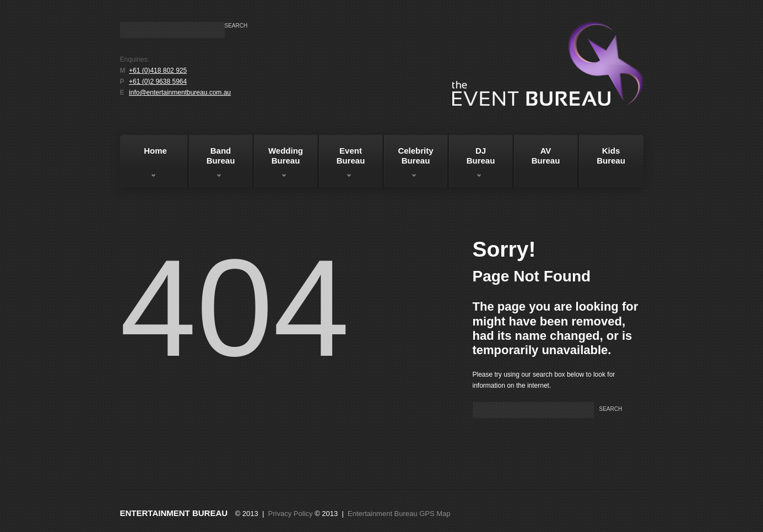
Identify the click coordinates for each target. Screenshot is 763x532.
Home (145, 165)
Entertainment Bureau (174, 513)
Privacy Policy (291, 514)
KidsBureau (611, 156)
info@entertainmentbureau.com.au (180, 93)
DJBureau (472, 165)
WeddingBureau (278, 165)
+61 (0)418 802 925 (158, 70)
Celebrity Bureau (408, 165)
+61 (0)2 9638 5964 (158, 82)
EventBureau (342, 165)
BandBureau (212, 165)
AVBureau (546, 156)
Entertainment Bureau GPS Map (399, 514)
